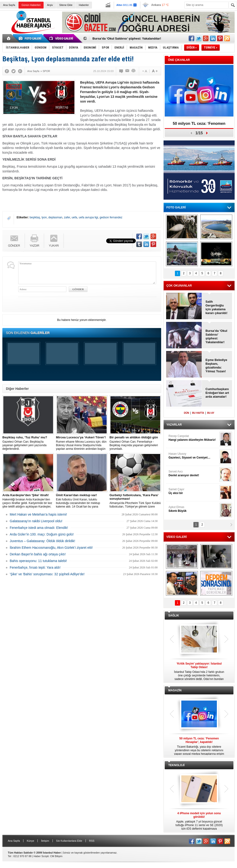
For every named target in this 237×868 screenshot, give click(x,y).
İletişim (45, 841)
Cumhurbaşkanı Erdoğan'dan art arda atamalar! (217, 393)
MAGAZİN (175, 690)
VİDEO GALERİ (177, 537)
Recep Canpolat (193, 438)
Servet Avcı (193, 474)
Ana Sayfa (9, 5)
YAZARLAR (174, 425)
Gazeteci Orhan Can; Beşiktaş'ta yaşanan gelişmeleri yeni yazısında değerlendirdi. (28, 443)
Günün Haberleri (31, 5)
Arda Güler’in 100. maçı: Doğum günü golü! (42, 534)
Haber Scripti (41, 856)
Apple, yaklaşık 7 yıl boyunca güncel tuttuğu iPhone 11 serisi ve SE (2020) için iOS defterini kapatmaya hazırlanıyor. (199, 821)
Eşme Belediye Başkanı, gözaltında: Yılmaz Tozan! (216, 366)
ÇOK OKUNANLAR (179, 286)
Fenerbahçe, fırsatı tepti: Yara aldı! (35, 567)
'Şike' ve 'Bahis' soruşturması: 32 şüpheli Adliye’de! (47, 574)
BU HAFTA (198, 413)
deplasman (55, 217)
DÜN (187, 413)
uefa (74, 217)
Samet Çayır (193, 491)
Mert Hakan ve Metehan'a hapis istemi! (38, 514)
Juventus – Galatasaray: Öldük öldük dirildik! (42, 541)
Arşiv (50, 5)
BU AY (211, 413)
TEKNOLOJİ (176, 765)
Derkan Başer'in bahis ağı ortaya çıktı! (38, 554)
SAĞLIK (174, 616)
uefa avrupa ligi (88, 217)
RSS (92, 841)
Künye (30, 841)
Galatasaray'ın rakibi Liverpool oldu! (36, 521)
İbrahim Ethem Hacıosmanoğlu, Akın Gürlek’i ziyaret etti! (51, 548)
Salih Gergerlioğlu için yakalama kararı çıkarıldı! (216, 307)
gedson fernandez (111, 217)
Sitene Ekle (66, 5)
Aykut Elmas (193, 509)
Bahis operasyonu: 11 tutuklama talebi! (38, 561)
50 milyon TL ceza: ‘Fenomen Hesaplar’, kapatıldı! (199, 125)
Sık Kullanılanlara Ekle (69, 841)
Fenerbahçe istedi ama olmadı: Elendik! (39, 528)
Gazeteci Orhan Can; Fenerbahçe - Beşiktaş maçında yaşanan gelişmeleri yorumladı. (135, 443)
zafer (67, 217)
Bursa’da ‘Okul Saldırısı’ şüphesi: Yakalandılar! (127, 38)
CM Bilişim (56, 856)
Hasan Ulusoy (193, 456)
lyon (44, 217)
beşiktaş (35, 217)
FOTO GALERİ (176, 207)
